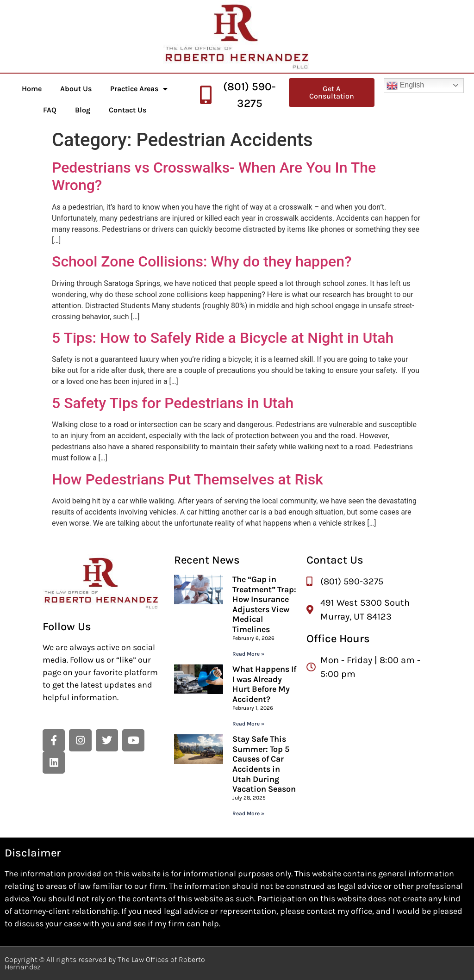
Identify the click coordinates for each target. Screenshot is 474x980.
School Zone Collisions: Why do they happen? (202, 261)
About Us (76, 89)
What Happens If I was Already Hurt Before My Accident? (264, 684)
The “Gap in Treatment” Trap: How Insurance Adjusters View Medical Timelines (264, 604)
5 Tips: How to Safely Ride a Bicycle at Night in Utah (223, 338)
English (405, 86)
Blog (83, 110)
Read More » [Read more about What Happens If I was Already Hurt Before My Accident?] (248, 724)
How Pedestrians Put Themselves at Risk (187, 479)
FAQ (50, 110)
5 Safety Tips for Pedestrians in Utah (173, 403)
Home (32, 89)
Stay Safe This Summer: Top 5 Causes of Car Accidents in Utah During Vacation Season (264, 764)
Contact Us (128, 110)
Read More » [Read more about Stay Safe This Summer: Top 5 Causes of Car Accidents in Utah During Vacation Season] (248, 813)
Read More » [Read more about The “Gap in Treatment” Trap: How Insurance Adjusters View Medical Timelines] (248, 654)
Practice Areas (139, 89)
